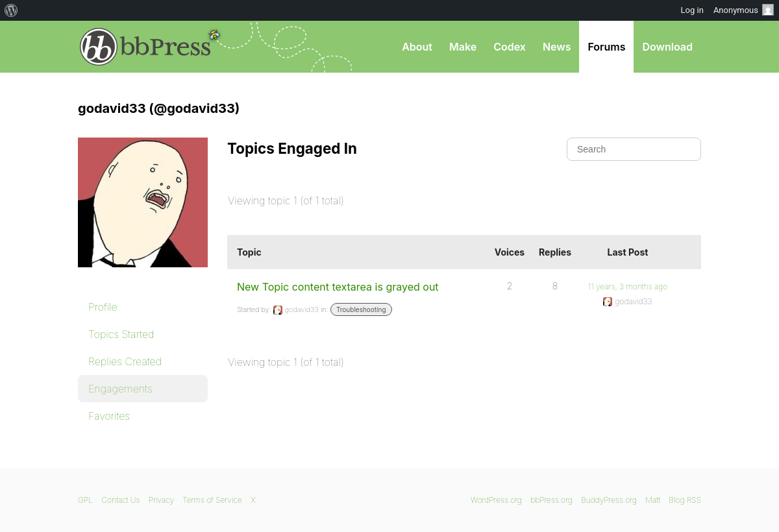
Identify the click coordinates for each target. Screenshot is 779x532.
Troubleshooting (361, 309)
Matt (653, 500)
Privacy (161, 500)
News (557, 47)
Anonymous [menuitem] (744, 10)
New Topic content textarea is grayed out (338, 287)
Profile (103, 307)
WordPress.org (496, 500)
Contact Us (120, 500)
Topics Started (121, 334)
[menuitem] (11, 10)
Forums (606, 47)
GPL (85, 500)
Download (667, 47)
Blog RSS (685, 500)
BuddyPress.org (609, 500)
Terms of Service (212, 500)
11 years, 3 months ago (628, 286)
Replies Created (125, 361)
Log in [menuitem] (692, 10)
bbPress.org (145, 47)
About (417, 47)
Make (463, 47)
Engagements (120, 389)
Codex (510, 47)
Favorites (109, 416)
